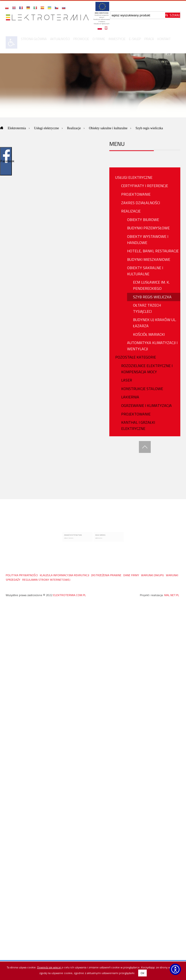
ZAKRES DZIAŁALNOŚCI (141, 203)
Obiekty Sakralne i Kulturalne (145, 271)
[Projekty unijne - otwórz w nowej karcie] (102, 17)
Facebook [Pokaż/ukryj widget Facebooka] (6, 161)
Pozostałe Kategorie (136, 357)
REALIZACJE (131, 211)
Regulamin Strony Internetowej (46, 579)
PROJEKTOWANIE (136, 194)
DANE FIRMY (132, 574)
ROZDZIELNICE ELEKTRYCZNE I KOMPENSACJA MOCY (147, 369)
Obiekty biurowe (143, 220)
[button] (7, 8)
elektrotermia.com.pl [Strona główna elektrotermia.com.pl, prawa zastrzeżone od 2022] (70, 595)
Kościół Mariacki (149, 334)
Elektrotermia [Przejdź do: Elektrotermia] (17, 128)
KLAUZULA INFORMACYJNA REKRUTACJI (65, 574)
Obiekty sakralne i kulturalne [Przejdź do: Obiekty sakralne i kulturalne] (109, 128)
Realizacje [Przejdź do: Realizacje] (74, 128)
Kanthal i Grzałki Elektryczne (138, 425)
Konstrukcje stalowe (142, 389)
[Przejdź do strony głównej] (49, 17)
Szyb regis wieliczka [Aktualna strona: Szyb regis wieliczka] (149, 128)
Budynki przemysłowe (148, 228)
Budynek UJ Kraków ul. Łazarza (155, 323)
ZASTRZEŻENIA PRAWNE (107, 574)
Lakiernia (130, 397)
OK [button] (142, 973)
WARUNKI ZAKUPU (153, 574)
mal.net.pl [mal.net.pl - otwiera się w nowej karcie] (172, 595)
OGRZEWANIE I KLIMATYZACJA (146, 405)
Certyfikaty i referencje (145, 186)
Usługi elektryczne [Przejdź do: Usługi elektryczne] (47, 128)
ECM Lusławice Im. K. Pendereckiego (151, 285)
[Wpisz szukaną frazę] (138, 15)
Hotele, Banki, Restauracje (153, 251)
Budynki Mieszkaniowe (149, 259)
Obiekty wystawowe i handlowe (148, 239)
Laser (127, 380)
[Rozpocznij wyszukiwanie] (173, 15)
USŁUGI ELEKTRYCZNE (134, 177)
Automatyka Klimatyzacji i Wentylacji (152, 346)
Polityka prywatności (22, 574)
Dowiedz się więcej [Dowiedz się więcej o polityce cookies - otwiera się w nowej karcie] (49, 967)
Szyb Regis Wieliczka (152, 297)
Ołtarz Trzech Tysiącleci (147, 308)
